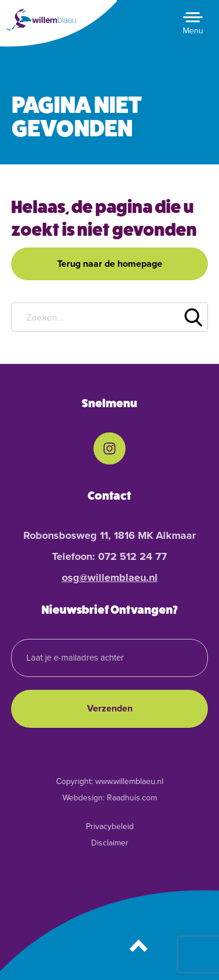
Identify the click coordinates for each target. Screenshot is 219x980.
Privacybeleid (110, 826)
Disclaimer (110, 843)
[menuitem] (109, 448)
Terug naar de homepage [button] (110, 264)
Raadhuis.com (132, 798)
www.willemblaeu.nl (129, 781)
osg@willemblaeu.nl (110, 577)
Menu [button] (193, 31)
